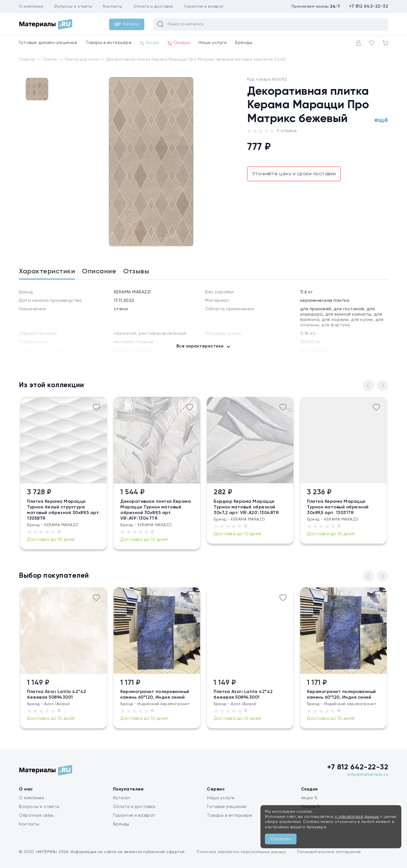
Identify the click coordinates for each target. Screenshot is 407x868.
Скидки (179, 43)
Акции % (309, 798)
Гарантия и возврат (204, 6)
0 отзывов (287, 131)
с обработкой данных (357, 817)
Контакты (113, 6)
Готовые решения (227, 807)
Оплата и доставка (153, 6)
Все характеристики (200, 346)
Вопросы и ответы (73, 6)
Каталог (122, 798)
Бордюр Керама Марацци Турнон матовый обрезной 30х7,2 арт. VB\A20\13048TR (246, 507)
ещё (381, 120)
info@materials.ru (368, 775)
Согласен (281, 839)
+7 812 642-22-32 (369, 6)
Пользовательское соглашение (329, 852)
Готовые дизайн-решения (48, 43)
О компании (31, 6)
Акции (150, 43)
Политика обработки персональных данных (241, 852)
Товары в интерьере (109, 43)
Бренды (244, 43)
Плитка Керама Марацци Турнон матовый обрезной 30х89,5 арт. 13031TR (338, 507)
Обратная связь (36, 815)
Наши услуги (213, 43)
